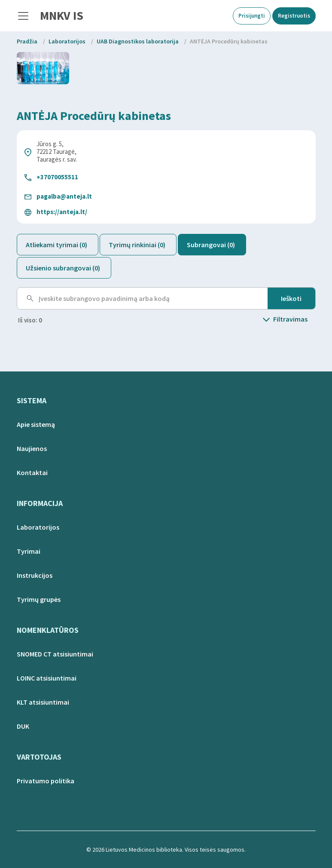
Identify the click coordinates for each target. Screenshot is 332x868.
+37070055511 (57, 177)
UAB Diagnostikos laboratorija (138, 41)
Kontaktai (32, 472)
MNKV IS (62, 15)
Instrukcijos (35, 575)
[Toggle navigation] (23, 16)
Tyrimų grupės (39, 599)
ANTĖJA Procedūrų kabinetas (229, 41)
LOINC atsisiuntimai (47, 678)
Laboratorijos (67, 41)
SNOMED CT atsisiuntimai (55, 654)
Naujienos (32, 448)
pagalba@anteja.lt (64, 196)
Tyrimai (29, 551)
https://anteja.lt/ (62, 212)
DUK (23, 726)
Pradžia (27, 41)
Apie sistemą (36, 424)
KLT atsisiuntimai (43, 702)
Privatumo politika (46, 781)
